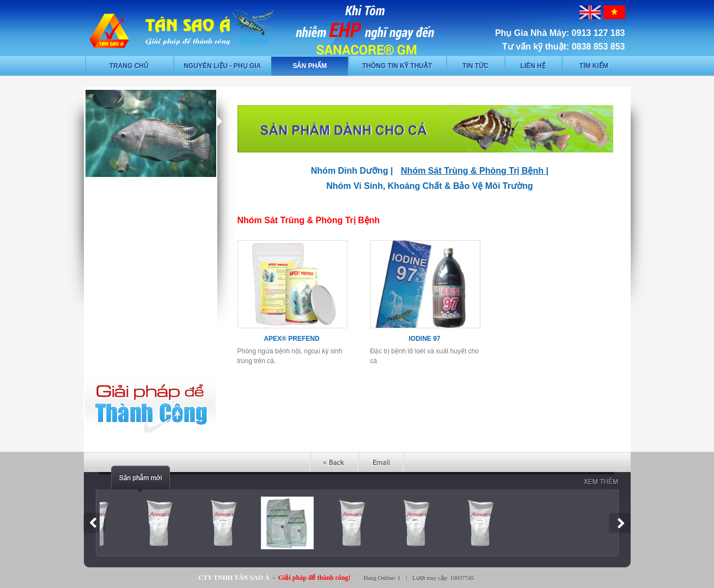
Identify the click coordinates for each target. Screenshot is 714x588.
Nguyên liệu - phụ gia (222, 66)
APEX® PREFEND (291, 339)
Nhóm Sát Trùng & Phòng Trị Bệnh (472, 171)
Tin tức (475, 66)
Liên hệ (533, 66)
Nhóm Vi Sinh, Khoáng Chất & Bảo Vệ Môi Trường (429, 186)
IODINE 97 (424, 339)
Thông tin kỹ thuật (397, 66)
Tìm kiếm (594, 66)
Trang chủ (129, 66)
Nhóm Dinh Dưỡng (350, 171)
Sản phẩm (310, 66)
